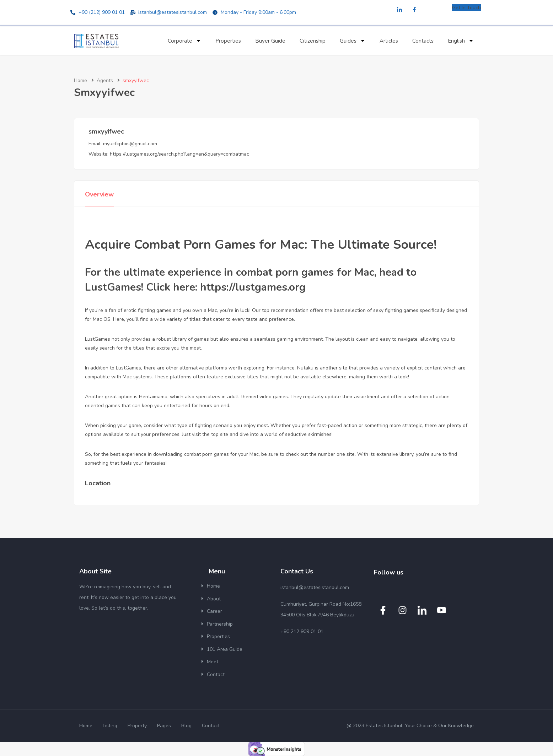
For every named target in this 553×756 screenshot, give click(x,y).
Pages (164, 726)
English (461, 41)
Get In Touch (466, 8)
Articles (389, 41)
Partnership (220, 624)
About (214, 599)
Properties (228, 41)
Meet (213, 662)
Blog (186, 726)
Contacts (423, 41)
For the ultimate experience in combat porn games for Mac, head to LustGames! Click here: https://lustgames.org (251, 280)
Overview (99, 194)
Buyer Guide (270, 41)
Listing (110, 726)
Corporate (184, 41)
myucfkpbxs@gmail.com (130, 144)
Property (137, 726)
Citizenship (313, 41)
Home (80, 80)
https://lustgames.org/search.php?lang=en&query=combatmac (179, 154)
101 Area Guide (225, 649)
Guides (353, 41)
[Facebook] (414, 10)
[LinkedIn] (399, 10)
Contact (216, 674)
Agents (105, 80)
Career (214, 611)
